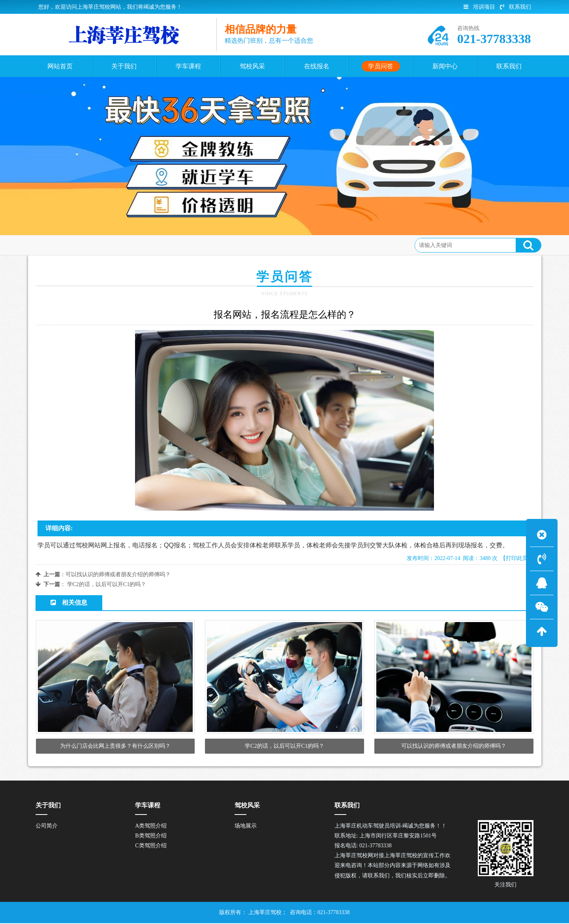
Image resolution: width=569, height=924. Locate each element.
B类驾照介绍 (151, 836)
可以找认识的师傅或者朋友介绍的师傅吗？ (118, 574)
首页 (67, 245)
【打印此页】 (517, 558)
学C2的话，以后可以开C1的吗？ (107, 584)
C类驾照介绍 (151, 847)
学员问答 (93, 245)
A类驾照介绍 (151, 827)
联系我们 (515, 7)
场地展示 (246, 827)
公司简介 (47, 827)
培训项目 (479, 7)
